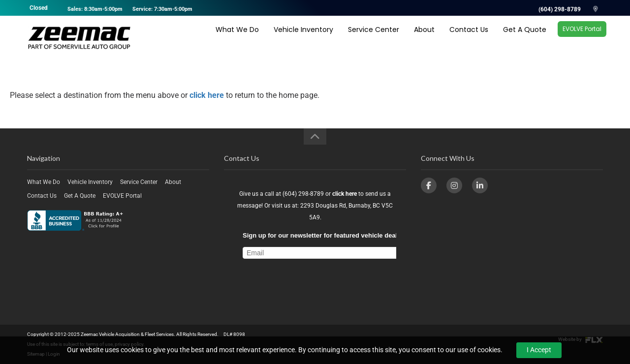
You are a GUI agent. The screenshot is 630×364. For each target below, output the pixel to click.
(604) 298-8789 (560, 9)
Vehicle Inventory (303, 38)
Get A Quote (525, 38)
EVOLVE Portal (582, 37)
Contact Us (469, 38)
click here (207, 95)
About (424, 38)
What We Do (237, 38)
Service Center (374, 38)
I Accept (539, 350)
